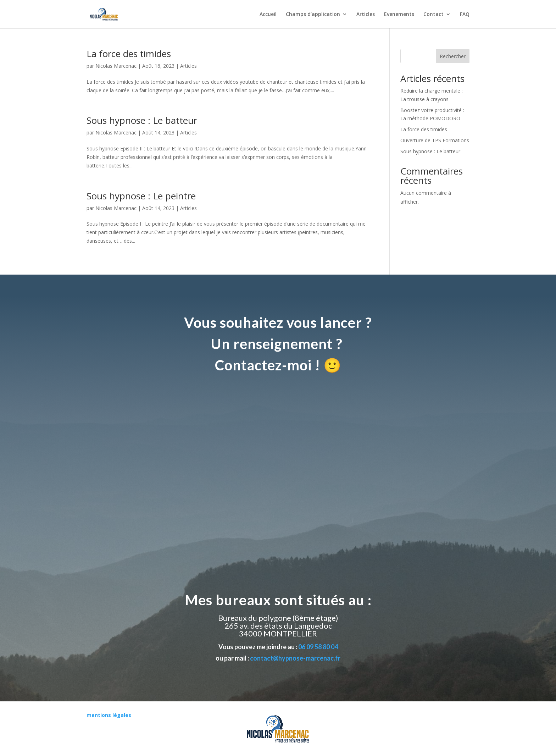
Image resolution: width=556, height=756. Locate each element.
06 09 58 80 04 (318, 647)
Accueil (268, 15)
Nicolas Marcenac (116, 66)
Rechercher (453, 56)
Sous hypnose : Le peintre (141, 196)
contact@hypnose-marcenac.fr (295, 658)
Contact (433, 15)
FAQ (465, 15)
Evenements (399, 15)
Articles (366, 15)
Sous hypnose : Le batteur (142, 120)
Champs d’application (313, 15)
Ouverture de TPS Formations (435, 140)
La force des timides (129, 54)
